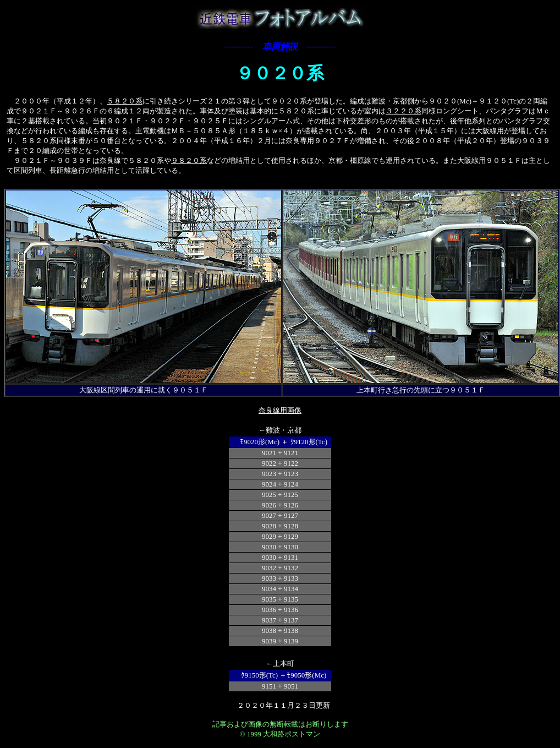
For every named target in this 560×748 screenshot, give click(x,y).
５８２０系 (125, 101)
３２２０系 (403, 111)
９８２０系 (189, 160)
